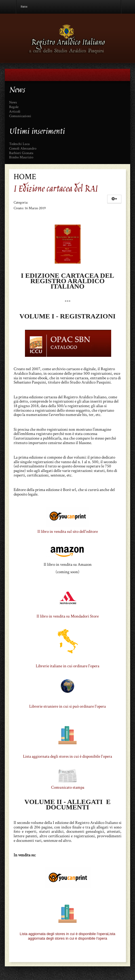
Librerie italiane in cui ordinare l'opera (67, 666)
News (13, 103)
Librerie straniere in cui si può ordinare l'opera (67, 706)
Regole (14, 107)
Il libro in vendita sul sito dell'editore (68, 532)
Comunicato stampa (68, 787)
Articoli (15, 112)
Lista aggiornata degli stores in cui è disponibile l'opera (67, 756)
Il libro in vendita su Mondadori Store (68, 616)
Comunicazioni (20, 116)
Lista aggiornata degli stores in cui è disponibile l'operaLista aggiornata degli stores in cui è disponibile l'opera (68, 936)
